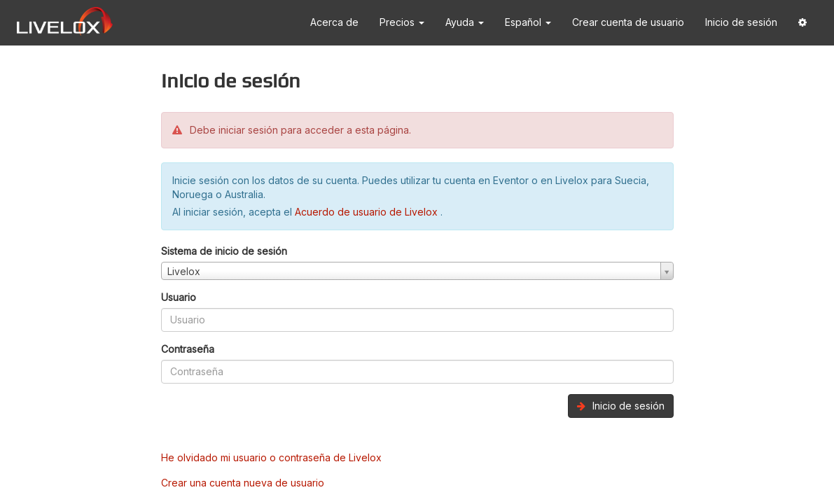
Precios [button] (402, 22)
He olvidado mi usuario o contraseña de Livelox (271, 457)
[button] (802, 23)
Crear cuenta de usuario (628, 22)
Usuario (179, 297)
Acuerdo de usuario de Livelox (368, 212)
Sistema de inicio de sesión (224, 251)
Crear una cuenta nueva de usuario (243, 483)
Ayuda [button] (465, 22)
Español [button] (528, 22)
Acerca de (334, 22)
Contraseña (188, 349)
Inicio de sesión (741, 22)
